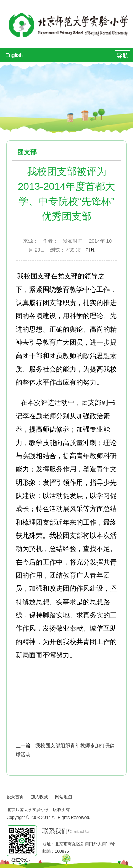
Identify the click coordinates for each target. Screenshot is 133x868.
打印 (91, 250)
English (14, 55)
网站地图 (63, 797)
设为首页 (15, 797)
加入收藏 (39, 797)
